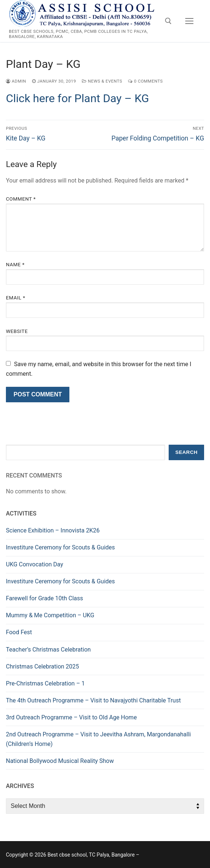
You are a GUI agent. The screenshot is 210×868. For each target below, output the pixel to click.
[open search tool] (168, 21)
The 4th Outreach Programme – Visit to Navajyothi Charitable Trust (93, 700)
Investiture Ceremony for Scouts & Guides (60, 547)
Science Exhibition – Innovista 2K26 (53, 530)
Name (15, 264)
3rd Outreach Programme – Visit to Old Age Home (71, 717)
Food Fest (19, 632)
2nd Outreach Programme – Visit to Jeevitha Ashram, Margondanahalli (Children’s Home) (98, 739)
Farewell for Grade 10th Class (44, 598)
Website (17, 331)
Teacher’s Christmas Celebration (48, 650)
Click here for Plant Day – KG (78, 98)
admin (16, 81)
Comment (21, 199)
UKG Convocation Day (35, 564)
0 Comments (145, 81)
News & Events (102, 81)
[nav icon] (189, 21)
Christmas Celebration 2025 (42, 666)
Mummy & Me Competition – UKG (50, 615)
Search (186, 452)
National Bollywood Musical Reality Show (60, 761)
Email (16, 298)
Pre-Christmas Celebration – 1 (45, 683)
